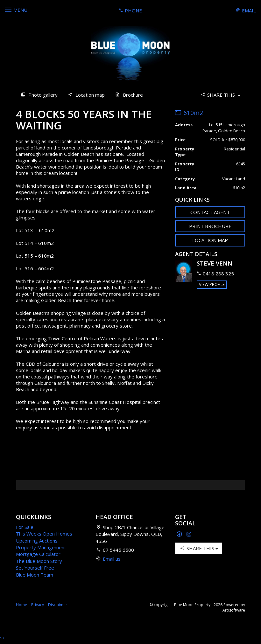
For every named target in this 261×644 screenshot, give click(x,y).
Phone (130, 10)
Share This (220, 95)
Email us (112, 559)
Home (21, 605)
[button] (210, 226)
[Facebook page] (180, 534)
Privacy (38, 605)
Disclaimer (58, 605)
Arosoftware (234, 610)
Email (246, 10)
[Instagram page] (189, 534)
